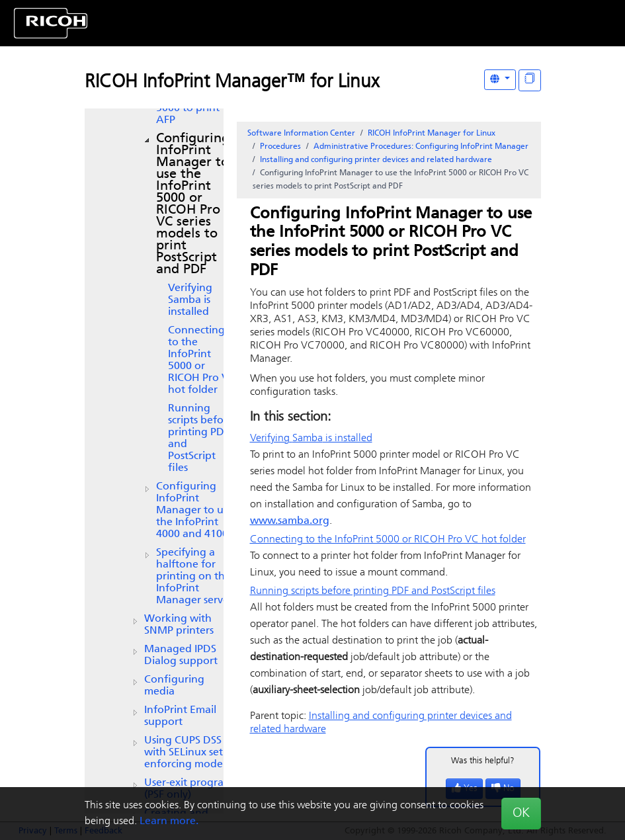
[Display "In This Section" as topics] (530, 80)
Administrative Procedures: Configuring (421, 147)
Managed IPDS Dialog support (181, 655)
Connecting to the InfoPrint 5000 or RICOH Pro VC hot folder (202, 360)
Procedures (280, 147)
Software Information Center (301, 134)
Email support (180, 716)
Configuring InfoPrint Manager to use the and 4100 (195, 511)
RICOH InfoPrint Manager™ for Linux (232, 83)
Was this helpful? (483, 761)
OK (521, 814)
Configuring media (174, 686)
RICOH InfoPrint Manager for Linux (432, 134)
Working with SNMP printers (179, 625)
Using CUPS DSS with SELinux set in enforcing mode (189, 753)
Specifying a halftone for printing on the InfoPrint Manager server (194, 577)
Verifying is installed (190, 300)
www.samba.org (290, 521)
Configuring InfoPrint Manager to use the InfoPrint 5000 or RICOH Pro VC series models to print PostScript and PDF (193, 204)
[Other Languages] (500, 80)
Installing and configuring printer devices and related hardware (376, 160)
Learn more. (169, 821)
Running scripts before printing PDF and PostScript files (201, 439)
